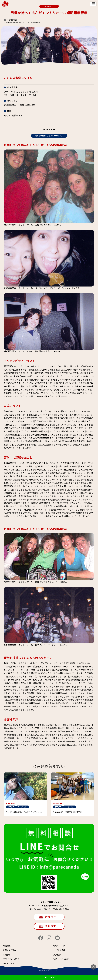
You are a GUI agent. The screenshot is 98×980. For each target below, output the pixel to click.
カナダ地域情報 (59, 950)
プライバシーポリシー (12, 959)
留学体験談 (13, 20)
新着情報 (7, 946)
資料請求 (51, 926)
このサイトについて (60, 959)
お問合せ (51, 917)
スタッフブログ (59, 946)
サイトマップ (9, 963)
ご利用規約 (57, 955)
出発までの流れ (10, 950)
